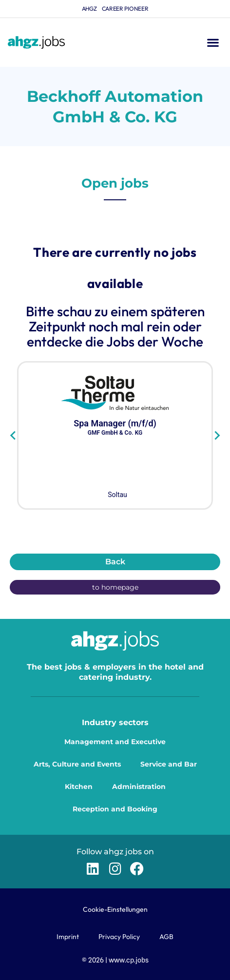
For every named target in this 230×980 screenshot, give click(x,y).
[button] (213, 43)
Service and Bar (169, 764)
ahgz (89, 9)
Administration (139, 787)
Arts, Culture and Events (77, 764)
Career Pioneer (125, 9)
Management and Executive (115, 742)
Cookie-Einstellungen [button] (115, 909)
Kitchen (79, 787)
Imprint (68, 937)
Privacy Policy (119, 937)
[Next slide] (217, 436)
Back (115, 562)
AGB (166, 937)
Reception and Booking (115, 809)
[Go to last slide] (13, 436)
